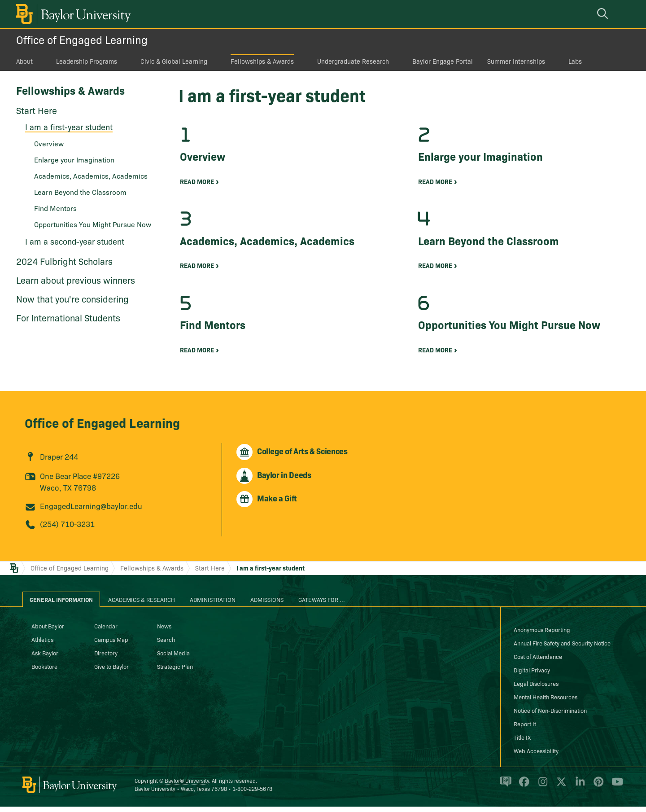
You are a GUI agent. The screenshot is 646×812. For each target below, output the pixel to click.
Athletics (42, 645)
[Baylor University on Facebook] (522, 791)
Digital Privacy (532, 675)
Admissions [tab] (267, 605)
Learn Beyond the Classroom (80, 192)
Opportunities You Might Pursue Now (93, 224)
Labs (575, 61)
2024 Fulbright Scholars (64, 261)
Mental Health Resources (546, 702)
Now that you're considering (72, 298)
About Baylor (48, 631)
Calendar (106, 631)
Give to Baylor (111, 672)
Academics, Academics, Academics (91, 176)
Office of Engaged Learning (82, 39)
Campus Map (111, 645)
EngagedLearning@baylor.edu (91, 511)
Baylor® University (187, 786)
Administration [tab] (213, 605)
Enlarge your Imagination (74, 159)
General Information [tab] (61, 605)
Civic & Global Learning (174, 61)
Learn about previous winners (76, 280)
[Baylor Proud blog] (504, 791)
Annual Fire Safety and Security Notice (562, 648)
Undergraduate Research (353, 61)
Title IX (522, 742)
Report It (525, 729)
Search (166, 645)
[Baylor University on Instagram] (541, 791)
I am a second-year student (75, 241)
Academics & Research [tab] (142, 605)
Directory (106, 658)
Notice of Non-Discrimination (550, 715)
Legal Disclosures (536, 689)
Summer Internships (516, 61)
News (164, 631)
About (24, 61)
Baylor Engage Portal (443, 61)
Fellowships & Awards (262, 61)
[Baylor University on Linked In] (578, 791)
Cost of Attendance (538, 662)
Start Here (37, 110)
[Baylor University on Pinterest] (597, 791)
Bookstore (44, 672)
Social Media (173, 658)
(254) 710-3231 (67, 529)
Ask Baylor (45, 658)
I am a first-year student (69, 127)
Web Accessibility (536, 756)
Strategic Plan (175, 672)
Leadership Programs (87, 61)
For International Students (68, 317)
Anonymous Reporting (542, 635)
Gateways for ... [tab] (322, 605)
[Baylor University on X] (560, 791)
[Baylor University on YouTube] (615, 791)
